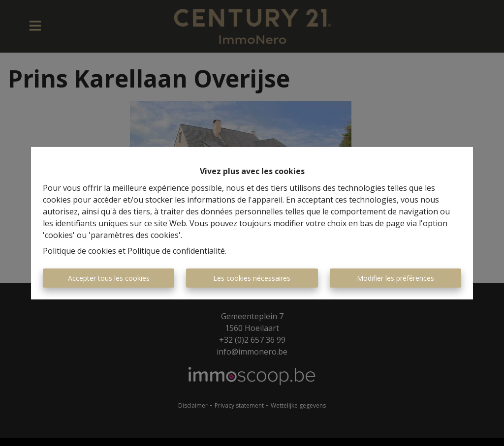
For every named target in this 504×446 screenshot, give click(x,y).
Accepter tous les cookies (109, 278)
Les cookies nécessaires (252, 278)
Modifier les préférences (395, 278)
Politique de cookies (79, 251)
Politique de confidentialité (176, 251)
